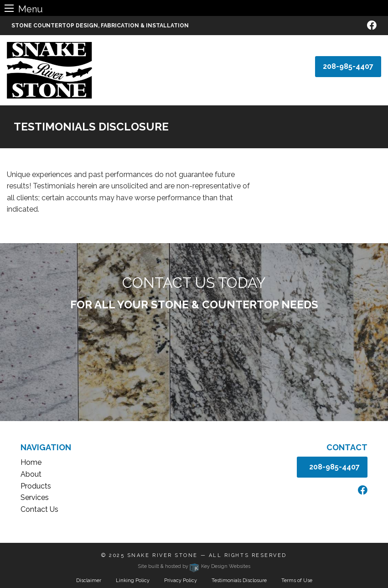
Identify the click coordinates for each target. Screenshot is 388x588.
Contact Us (39, 509)
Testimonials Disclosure (239, 580)
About (31, 474)
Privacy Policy (181, 580)
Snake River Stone (163, 555)
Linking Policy (133, 580)
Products (36, 486)
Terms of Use (297, 580)
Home (31, 462)
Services (35, 497)
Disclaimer (89, 580)
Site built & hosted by (194, 566)
